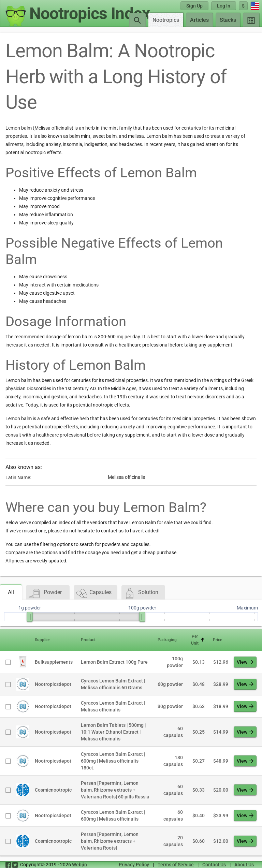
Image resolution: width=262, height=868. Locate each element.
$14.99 (221, 732)
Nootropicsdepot (53, 684)
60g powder (170, 684)
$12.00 (221, 841)
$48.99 (221, 761)
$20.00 (221, 790)
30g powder (170, 706)
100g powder (175, 662)
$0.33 (199, 790)
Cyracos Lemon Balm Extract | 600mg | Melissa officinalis (113, 815)
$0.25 (199, 732)
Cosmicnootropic (53, 790)
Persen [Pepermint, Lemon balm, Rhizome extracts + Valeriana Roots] (110, 841)
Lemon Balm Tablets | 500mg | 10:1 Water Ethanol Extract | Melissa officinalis (113, 732)
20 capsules (173, 841)
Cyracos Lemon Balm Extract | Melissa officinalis (113, 706)
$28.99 (221, 684)
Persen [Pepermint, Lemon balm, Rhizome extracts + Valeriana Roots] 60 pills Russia (115, 790)
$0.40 (199, 815)
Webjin (79, 865)
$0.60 (199, 841)
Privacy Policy (134, 865)
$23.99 (221, 815)
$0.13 (199, 662)
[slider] (30, 617)
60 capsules (173, 732)
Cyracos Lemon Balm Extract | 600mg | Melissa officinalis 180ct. (113, 761)
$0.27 (199, 761)
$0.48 (199, 684)
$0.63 (199, 706)
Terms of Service (176, 865)
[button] (54, 640)
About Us (244, 865)
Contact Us (214, 865)
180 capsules (173, 761)
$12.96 (221, 662)
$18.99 (221, 706)
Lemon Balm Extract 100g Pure (114, 662)
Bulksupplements (54, 662)
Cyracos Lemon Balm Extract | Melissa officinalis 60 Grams (113, 684)
